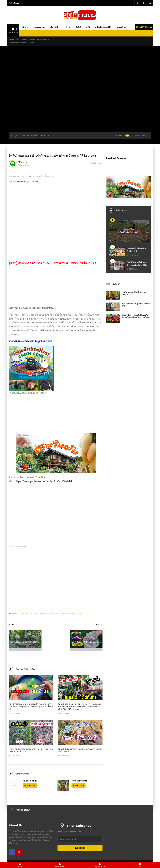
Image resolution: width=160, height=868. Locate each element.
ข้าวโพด (20, 613)
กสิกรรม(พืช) (55, 27)
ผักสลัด (30, 613)
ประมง (68, 27)
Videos (19, 40)
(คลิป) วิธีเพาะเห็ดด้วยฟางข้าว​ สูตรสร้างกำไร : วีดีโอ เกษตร (137, 265)
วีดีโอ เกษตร (23, 162)
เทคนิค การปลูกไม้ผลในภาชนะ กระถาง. (134, 293)
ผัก (26, 613)
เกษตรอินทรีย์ (77, 613)
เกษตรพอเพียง (65, 613)
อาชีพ (36, 613)
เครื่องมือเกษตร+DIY (103, 27)
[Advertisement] (56, 206)
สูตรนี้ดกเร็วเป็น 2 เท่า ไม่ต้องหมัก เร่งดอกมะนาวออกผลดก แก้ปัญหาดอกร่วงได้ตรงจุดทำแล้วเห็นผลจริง (31, 707)
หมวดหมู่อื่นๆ (121, 27)
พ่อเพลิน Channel (30, 781)
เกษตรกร (42, 613)
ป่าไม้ (88, 27)
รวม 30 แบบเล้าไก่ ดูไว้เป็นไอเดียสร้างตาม (137, 305)
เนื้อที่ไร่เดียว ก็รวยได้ (129, 232)
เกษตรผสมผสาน (53, 613)
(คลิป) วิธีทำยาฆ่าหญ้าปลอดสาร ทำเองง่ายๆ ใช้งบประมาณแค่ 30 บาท (31, 750)
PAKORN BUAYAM (79, 781)
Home (11, 40)
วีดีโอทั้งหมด (48, 176)
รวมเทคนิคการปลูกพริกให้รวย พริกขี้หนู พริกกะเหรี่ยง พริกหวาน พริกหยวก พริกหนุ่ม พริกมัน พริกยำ (137, 317)
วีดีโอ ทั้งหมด (14, 3)
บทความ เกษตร (39, 27)
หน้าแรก (25, 27)
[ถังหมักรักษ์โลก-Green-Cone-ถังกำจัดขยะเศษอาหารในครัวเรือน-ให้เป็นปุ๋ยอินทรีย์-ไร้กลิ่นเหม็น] (31, 368)
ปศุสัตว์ (78, 27)
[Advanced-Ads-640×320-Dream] (56, 426)
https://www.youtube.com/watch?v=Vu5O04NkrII (44, 481)
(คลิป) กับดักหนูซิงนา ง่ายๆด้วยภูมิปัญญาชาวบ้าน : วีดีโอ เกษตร (80, 750)
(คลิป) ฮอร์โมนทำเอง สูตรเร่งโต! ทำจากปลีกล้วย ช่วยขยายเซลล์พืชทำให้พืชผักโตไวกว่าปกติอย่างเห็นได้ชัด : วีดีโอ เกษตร (80, 707)
